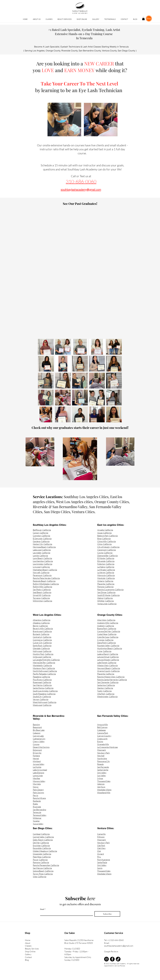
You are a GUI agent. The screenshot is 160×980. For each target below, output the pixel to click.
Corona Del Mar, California (109, 631)
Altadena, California (41, 623)
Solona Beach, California (43, 871)
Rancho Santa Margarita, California (112, 680)
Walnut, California (105, 598)
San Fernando (103, 767)
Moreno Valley (39, 781)
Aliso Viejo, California (106, 620)
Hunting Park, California (43, 654)
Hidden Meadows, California (45, 851)
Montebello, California (42, 665)
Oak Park (101, 845)
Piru (99, 857)
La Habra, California (106, 567)
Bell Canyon (102, 727)
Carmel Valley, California (43, 837)
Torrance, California (41, 598)
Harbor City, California (42, 544)
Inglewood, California (42, 657)
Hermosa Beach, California (44, 547)
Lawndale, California (41, 553)
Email (43, 909)
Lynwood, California (41, 567)
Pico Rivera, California (42, 680)
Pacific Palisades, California (44, 674)
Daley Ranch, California (43, 840)
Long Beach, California (42, 558)
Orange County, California (108, 671)
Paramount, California (42, 575)
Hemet (36, 758)
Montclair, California (106, 578)
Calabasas (101, 730)
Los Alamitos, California (43, 561)
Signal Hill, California (42, 595)
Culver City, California (42, 643)
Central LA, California (42, 637)
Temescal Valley (40, 815)
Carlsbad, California (41, 834)
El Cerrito (37, 753)
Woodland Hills (104, 792)
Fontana (36, 756)
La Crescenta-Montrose (107, 747)
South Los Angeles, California (45, 691)
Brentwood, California (42, 631)
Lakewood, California (42, 550)
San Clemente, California (108, 682)
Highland (37, 761)
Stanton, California (105, 688)
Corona (36, 744)
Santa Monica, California (43, 688)
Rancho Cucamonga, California (110, 589)
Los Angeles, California (43, 564)
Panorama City (104, 761)
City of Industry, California (108, 547)
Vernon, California (41, 699)
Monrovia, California (106, 575)
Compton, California (41, 536)
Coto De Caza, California (108, 637)
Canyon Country (104, 736)
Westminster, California (107, 696)
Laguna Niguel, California (108, 657)
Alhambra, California (42, 620)
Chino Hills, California (107, 541)
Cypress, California (105, 640)
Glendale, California (41, 648)
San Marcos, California (42, 868)
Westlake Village (104, 790)
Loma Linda (38, 775)
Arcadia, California (105, 530)
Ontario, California (105, 581)
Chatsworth (102, 739)
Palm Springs (38, 792)
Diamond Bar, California (107, 555)
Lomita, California (40, 555)
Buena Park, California (107, 628)
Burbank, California (41, 634)
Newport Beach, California (109, 668)
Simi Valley (102, 773)
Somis (100, 868)
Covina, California (105, 553)
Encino (100, 741)
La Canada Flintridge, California (46, 660)
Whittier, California (105, 601)
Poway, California (40, 860)
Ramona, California (41, 862)
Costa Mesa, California (107, 634)
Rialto (35, 804)
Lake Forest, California (107, 662)
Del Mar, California (41, 843)
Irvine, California (104, 651)
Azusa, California (104, 533)
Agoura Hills (102, 724)
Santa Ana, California (106, 685)
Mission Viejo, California (107, 665)
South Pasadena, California (44, 694)
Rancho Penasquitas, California (46, 865)
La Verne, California (106, 572)
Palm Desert (38, 790)
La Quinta (37, 767)
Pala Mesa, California (42, 857)
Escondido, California (42, 848)
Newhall (101, 756)
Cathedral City (39, 739)
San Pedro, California (42, 589)
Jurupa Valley (39, 764)
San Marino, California (42, 685)
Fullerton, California (106, 564)
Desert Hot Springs (41, 747)
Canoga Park (103, 733)
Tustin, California (104, 691)
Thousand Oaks (104, 781)
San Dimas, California (106, 592)
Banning (36, 724)
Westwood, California (42, 705)
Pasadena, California (41, 677)
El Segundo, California (42, 538)
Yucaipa (36, 821)
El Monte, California (106, 558)
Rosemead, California (42, 682)
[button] (49, 19)
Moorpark (101, 750)
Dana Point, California (106, 643)
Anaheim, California (106, 626)
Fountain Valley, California (108, 645)
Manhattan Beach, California (45, 570)
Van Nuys (101, 787)
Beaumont (37, 727)
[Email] (66, 913)
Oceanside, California (42, 854)
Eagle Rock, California (42, 645)
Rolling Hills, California (42, 587)
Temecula (37, 812)
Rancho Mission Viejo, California (111, 677)
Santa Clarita (103, 770)
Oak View (101, 848)
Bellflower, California (42, 530)
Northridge (102, 758)
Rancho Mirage (39, 798)
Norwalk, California (41, 572)
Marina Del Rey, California (44, 662)
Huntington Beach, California (110, 648)
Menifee (36, 778)
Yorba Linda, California (107, 604)
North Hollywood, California (45, 671)
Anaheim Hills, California (108, 623)
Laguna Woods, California (108, 660)
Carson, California (40, 533)
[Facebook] (112, 959)
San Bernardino (39, 810)
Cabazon (37, 733)
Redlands (37, 801)
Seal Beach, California (42, 592)
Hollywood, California (42, 651)
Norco (36, 787)
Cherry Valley (39, 741)
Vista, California (40, 877)
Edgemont (37, 750)
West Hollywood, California (45, 702)
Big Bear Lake (39, 730)
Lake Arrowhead (40, 770)
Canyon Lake (38, 736)
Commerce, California (42, 640)
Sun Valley (102, 775)
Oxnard (100, 854)
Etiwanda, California (106, 561)
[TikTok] (118, 959)
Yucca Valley (38, 824)
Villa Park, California (106, 694)
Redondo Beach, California (44, 581)
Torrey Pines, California (43, 874)
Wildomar (37, 818)
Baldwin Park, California (107, 536)
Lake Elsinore (39, 773)
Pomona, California (105, 587)
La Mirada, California (106, 570)
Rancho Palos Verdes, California (46, 578)
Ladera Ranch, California (108, 654)
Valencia (101, 784)
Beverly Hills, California (43, 628)
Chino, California (104, 544)
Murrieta (37, 784)
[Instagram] (106, 959)
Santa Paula (102, 862)
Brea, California (104, 538)
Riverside (37, 807)
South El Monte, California (108, 595)
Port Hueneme (104, 860)
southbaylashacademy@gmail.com (119, 946)
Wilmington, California (42, 601)
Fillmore (101, 837)
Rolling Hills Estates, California (46, 584)
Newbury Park (103, 753)
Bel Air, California (40, 626)
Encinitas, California (41, 845)
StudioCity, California (42, 696)
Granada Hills (103, 744)
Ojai (99, 851)
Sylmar (100, 778)
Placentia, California (106, 584)
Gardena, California (41, 541)
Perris (35, 795)
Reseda (100, 764)
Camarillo (101, 834)
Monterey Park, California (44, 668)
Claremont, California (107, 550)
